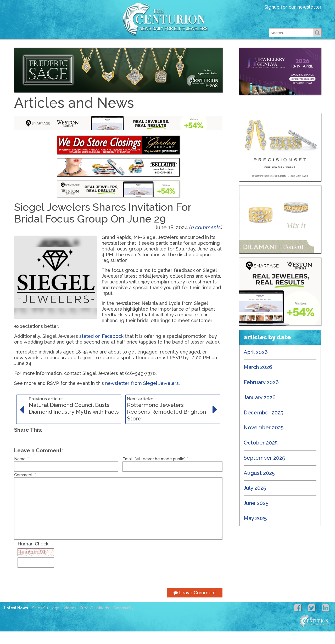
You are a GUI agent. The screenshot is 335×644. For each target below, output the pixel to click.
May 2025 (255, 531)
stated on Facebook (101, 349)
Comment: (25, 487)
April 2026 (256, 365)
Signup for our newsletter (293, 7)
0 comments (206, 240)
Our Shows (163, 48)
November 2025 (264, 440)
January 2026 (260, 410)
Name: (21, 471)
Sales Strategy (46, 620)
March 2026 (258, 380)
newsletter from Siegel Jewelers (142, 396)
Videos (70, 620)
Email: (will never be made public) (155, 471)
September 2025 (264, 470)
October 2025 (261, 455)
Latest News (77, 48)
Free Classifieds (254, 48)
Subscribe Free (205, 48)
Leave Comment (195, 605)
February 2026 (261, 395)
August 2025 (259, 486)
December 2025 (264, 425)
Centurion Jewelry (167, 19)
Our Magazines (122, 48)
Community (124, 620)
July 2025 (255, 500)
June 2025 (256, 516)
